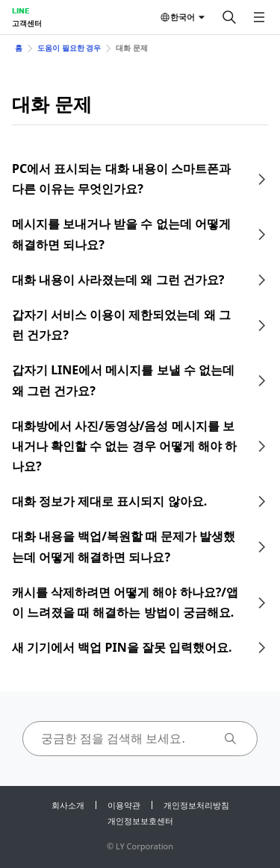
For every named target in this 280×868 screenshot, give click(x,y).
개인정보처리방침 (196, 805)
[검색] (229, 17)
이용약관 (124, 805)
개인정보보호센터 (140, 821)
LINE (21, 10)
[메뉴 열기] (259, 17)
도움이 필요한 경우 (69, 48)
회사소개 (68, 805)
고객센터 (27, 23)
